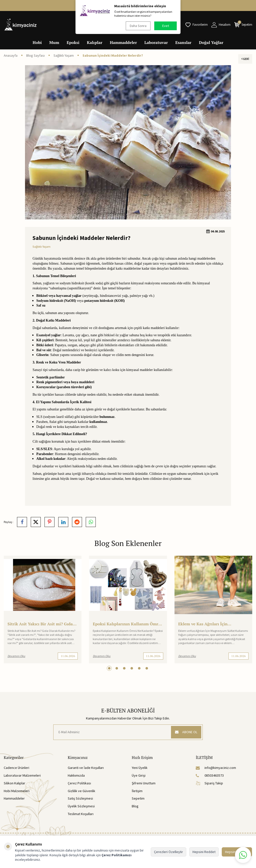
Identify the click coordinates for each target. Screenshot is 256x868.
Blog (135, 806)
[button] (109, 668)
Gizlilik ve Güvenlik (81, 791)
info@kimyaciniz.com (216, 768)
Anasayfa (11, 55)
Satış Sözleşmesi (80, 798)
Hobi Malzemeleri (17, 791)
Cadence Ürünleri (16, 768)
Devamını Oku (16, 656)
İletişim (137, 791)
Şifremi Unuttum (144, 783)
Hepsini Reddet (204, 852)
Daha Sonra (138, 26)
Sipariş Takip (209, 783)
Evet (166, 26)
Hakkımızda (76, 775)
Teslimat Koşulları (81, 814)
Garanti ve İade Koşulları (86, 768)
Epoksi (73, 42)
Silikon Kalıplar (14, 783)
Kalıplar (95, 42)
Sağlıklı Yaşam (64, 55)
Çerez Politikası (79, 783)
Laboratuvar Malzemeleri (22, 775)
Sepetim (138, 798)
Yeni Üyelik (140, 768)
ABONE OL (186, 732)
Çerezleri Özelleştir (168, 852)
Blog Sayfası (35, 55)
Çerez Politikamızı (116, 855)
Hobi (37, 42)
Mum (54, 42)
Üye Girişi (139, 775)
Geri (245, 59)
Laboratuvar (156, 42)
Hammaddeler (123, 42)
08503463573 (210, 775)
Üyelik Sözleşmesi (81, 806)
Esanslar (183, 42)
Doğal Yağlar (211, 42)
